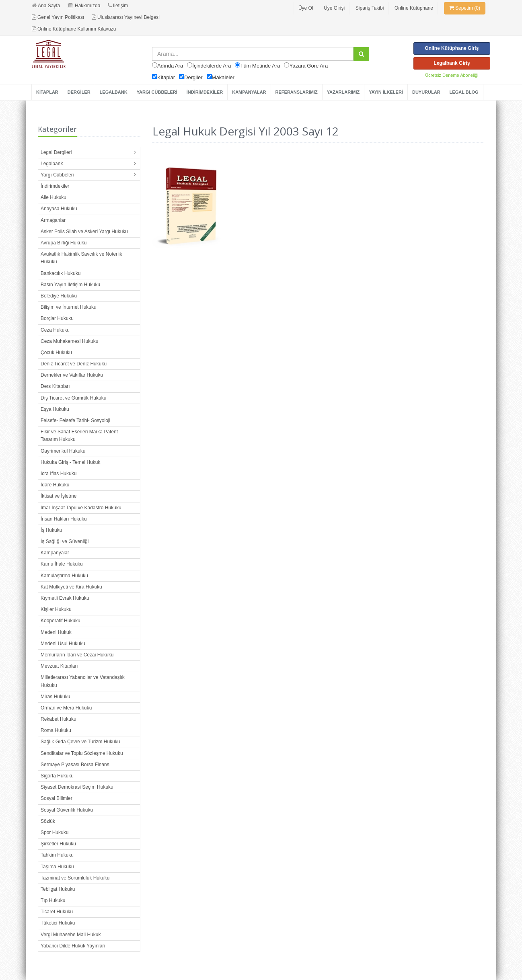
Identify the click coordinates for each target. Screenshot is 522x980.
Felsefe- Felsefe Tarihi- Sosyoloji (75, 420)
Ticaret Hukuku (57, 912)
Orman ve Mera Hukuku (66, 708)
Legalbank (52, 164)
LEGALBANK (114, 92)
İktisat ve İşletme (59, 496)
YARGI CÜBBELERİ (157, 92)
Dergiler (193, 77)
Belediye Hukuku (59, 296)
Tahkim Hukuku (57, 855)
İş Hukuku (51, 530)
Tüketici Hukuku (58, 923)
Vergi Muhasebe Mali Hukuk (71, 935)
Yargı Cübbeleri (57, 175)
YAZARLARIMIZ (343, 92)
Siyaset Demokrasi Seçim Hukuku (77, 787)
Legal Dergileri (56, 152)
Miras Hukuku (55, 697)
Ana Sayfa (46, 6)
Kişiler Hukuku (56, 609)
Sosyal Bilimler (57, 798)
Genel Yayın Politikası (58, 17)
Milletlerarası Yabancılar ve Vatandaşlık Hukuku (83, 681)
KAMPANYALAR (249, 92)
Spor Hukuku (54, 832)
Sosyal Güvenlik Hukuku (67, 810)
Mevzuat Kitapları (59, 666)
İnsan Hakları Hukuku (64, 519)
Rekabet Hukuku (59, 719)
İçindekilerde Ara (212, 66)
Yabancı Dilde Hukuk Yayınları (73, 946)
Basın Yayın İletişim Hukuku (70, 285)
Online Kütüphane (414, 8)
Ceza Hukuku (55, 330)
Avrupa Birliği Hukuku (64, 243)
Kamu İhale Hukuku (62, 564)
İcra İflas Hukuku (59, 474)
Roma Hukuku (56, 730)
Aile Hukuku (53, 197)
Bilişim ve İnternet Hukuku (69, 307)
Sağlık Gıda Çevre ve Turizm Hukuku (80, 742)
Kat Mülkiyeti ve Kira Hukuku (71, 587)
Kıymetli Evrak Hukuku (65, 598)
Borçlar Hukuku (57, 318)
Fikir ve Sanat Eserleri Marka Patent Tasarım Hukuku (79, 436)
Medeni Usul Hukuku (63, 644)
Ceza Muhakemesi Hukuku (69, 341)
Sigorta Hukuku (57, 776)
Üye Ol (306, 8)
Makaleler (223, 77)
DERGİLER (79, 92)
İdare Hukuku (55, 485)
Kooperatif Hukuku (61, 621)
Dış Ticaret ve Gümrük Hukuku (73, 398)
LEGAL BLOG (464, 92)
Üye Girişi (334, 8)
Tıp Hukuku (53, 900)
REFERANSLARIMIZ (297, 92)
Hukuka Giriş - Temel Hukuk (71, 462)
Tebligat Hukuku (58, 889)
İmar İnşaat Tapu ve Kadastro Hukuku (81, 508)
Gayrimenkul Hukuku (63, 451)
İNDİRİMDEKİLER (205, 92)
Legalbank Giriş (452, 63)
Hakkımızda (84, 6)
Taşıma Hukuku (57, 867)
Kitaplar (166, 77)
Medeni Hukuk (56, 632)
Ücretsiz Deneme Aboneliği (452, 75)
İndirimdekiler (55, 186)
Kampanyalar (55, 553)
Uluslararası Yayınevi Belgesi (126, 17)
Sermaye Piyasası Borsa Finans (75, 765)
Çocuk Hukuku (56, 353)
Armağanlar (53, 220)
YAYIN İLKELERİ (386, 92)
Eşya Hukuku (55, 409)
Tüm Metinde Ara (260, 66)
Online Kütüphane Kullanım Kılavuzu (74, 29)
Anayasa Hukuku (59, 209)
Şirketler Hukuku (58, 844)
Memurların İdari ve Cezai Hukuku (77, 655)
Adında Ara (170, 66)
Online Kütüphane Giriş (452, 48)
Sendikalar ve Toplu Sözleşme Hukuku (82, 753)
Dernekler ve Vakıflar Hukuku (72, 375)
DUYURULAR (426, 92)
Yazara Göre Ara (308, 66)
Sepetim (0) (465, 8)
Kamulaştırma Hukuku (64, 576)
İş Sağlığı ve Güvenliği (65, 541)
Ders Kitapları (55, 386)
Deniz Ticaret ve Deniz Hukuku (74, 364)
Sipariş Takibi (370, 8)
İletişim (118, 6)
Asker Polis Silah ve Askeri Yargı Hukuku (84, 232)
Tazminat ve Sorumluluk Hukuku (75, 878)
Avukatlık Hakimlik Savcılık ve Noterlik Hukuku (81, 258)
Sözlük (48, 821)
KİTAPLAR (47, 92)
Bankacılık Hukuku (61, 273)
